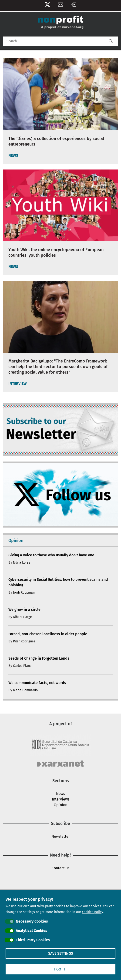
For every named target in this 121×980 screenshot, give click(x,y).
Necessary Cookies (32, 921)
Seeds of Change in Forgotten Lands (39, 658)
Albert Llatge (22, 617)
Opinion (60, 805)
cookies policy (92, 912)
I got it (60, 969)
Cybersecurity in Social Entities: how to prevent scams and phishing (58, 582)
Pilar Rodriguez (24, 641)
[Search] (60, 41)
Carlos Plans (22, 666)
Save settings (61, 953)
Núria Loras (22, 563)
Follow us (47, 6)
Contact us (60, 868)
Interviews (61, 799)
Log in (74, 6)
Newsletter (60, 6)
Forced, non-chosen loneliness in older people (48, 634)
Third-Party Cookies (33, 940)
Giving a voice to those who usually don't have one (51, 555)
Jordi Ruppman (24, 593)
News (60, 794)
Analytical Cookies (32, 931)
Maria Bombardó (25, 690)
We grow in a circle (24, 610)
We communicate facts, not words (37, 683)
